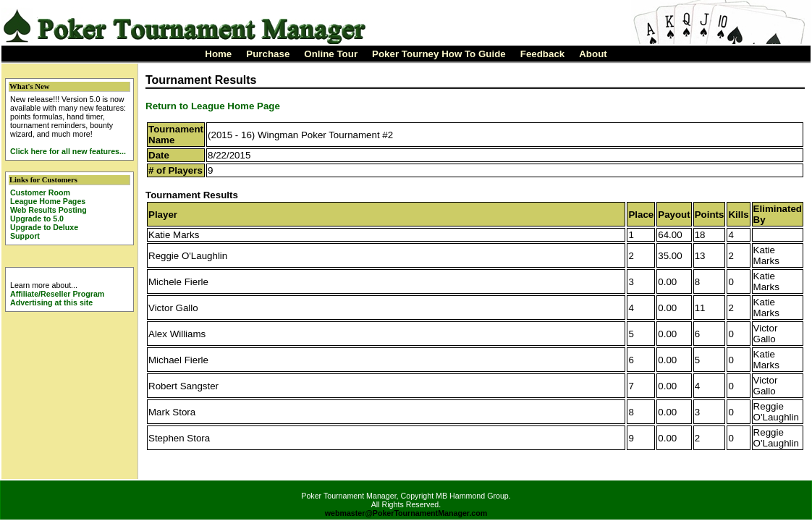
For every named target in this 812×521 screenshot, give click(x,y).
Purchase (268, 54)
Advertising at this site (51, 302)
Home (218, 54)
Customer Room (40, 192)
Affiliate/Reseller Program (57, 294)
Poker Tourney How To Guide (439, 54)
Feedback (543, 54)
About (593, 54)
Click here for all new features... (68, 151)
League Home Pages (48, 201)
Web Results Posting (48, 210)
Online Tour (331, 54)
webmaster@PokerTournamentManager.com (406, 513)
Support (25, 236)
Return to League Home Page (213, 106)
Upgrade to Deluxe (44, 227)
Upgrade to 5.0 (37, 219)
